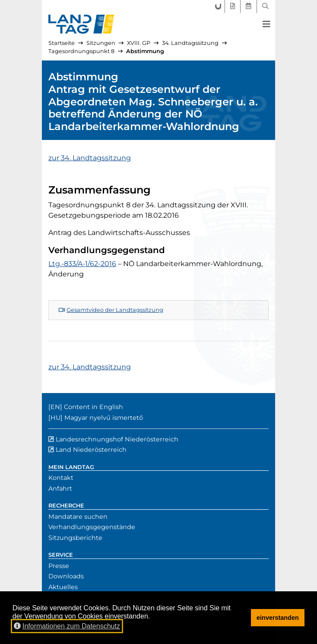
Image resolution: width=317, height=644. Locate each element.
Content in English (94, 407)
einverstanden (278, 618)
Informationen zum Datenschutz (67, 626)
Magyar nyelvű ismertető (104, 418)
